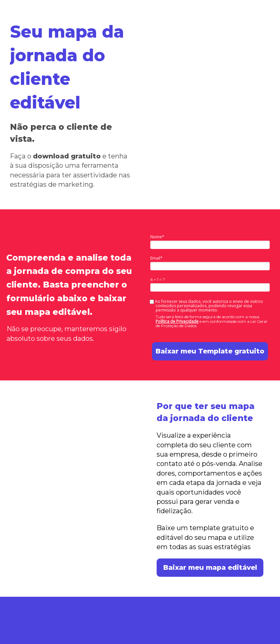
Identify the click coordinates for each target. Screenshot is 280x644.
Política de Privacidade (177, 321)
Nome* (157, 237)
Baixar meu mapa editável (210, 567)
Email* (156, 258)
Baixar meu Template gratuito (210, 351)
